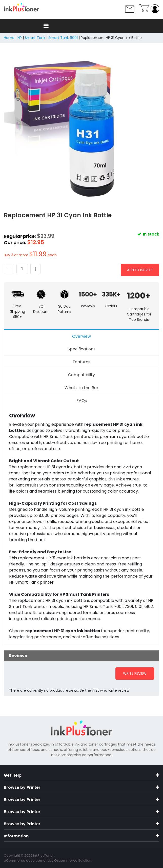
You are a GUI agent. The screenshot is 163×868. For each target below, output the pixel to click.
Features (81, 362)
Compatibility (81, 375)
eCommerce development (26, 861)
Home (9, 38)
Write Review (135, 673)
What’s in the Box (82, 388)
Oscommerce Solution (73, 861)
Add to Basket (140, 270)
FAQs (82, 401)
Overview (81, 336)
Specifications (81, 349)
